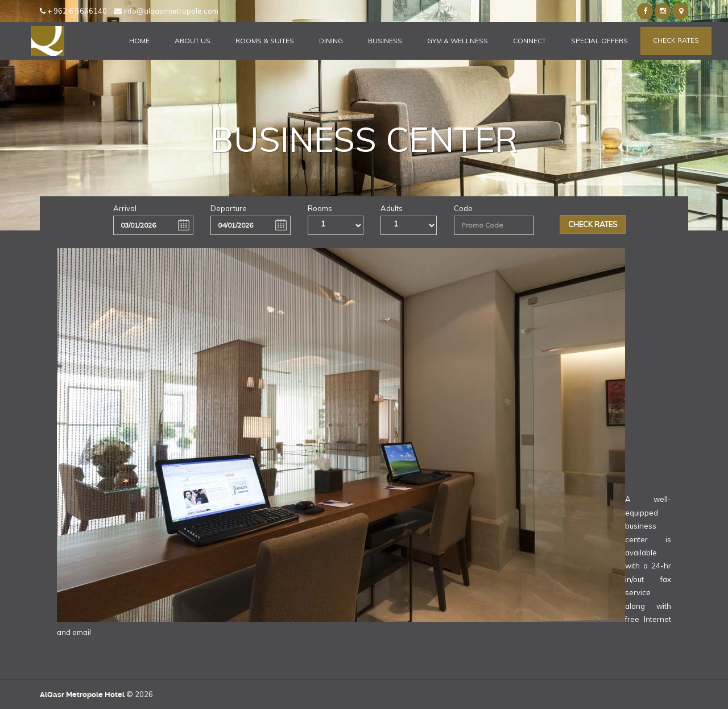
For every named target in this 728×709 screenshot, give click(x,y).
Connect (530, 41)
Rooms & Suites (265, 41)
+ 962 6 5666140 (73, 11)
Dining (331, 41)
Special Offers (599, 41)
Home (139, 41)
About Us (193, 41)
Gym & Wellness (458, 41)
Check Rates (676, 40)
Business (385, 41)
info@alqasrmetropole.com (166, 11)
